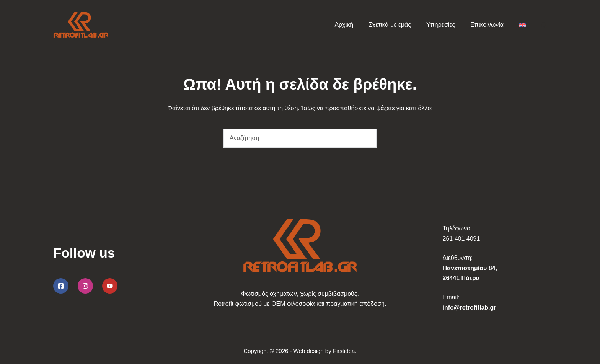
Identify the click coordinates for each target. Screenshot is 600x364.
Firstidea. (345, 351)
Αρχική (344, 25)
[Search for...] (290, 138)
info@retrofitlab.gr (470, 308)
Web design (309, 351)
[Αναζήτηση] (544, 25)
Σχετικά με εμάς (390, 25)
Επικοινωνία (487, 25)
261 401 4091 (461, 239)
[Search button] (367, 138)
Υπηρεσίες (441, 25)
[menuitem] (522, 25)
